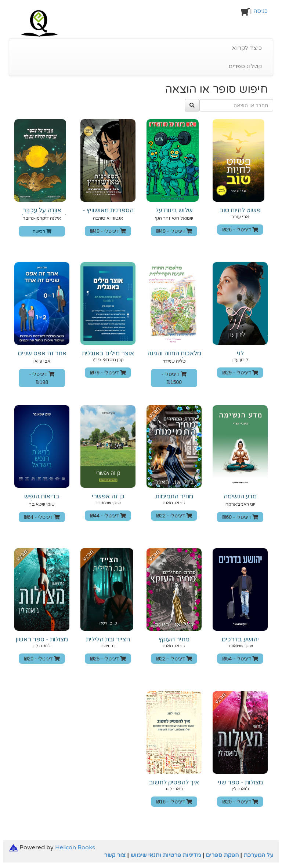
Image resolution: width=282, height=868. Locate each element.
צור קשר (115, 855)
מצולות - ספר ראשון (42, 640)
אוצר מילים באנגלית (108, 354)
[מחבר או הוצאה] (236, 105)
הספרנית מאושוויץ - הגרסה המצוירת (108, 214)
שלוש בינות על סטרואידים (174, 214)
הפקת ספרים (222, 855)
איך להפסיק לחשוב (174, 783)
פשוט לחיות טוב (240, 210)
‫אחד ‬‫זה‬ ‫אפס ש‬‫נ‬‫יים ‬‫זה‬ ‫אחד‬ (42, 357)
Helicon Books (75, 847)
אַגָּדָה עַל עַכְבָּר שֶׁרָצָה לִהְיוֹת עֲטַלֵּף (42, 214)
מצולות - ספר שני (240, 783)
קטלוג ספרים (245, 66)
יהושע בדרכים (240, 640)
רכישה (42, 231)
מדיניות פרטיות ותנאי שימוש (166, 855)
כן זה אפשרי (108, 497)
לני (240, 354)
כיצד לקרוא (247, 48)
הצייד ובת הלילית (108, 640)
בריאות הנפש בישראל (42, 500)
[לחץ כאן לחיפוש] (192, 105)
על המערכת (258, 855)
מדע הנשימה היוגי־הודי (240, 500)
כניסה (261, 11)
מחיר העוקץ (174, 640)
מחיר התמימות (174, 497)
